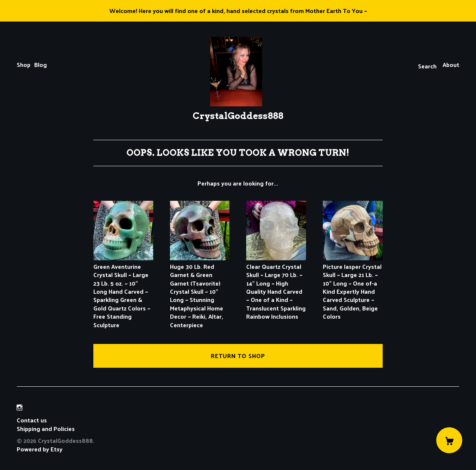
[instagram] (20, 407)
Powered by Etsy (40, 449)
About (451, 65)
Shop (24, 65)
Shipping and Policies (46, 429)
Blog (41, 65)
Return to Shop (238, 356)
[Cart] (449, 440)
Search (427, 66)
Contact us (32, 420)
